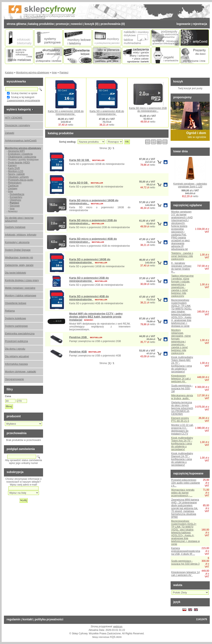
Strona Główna (16, 24)
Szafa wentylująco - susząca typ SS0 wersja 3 (185, 562)
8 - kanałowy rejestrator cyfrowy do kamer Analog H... (181, 267)
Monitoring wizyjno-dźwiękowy (33, 73)
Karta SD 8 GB (79, 183)
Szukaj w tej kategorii (23, 97)
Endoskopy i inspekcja (20, 154)
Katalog (9, 73)
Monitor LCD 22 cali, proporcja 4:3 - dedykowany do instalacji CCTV (182, 429)
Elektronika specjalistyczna (20, 334)
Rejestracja (200, 24)
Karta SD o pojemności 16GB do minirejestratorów (66, 113)
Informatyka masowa (16, 364)
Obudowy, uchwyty (18, 177)
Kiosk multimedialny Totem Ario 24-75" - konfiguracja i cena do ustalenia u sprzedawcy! (182, 444)
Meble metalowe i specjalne (20, 288)
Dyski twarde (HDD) (19, 163)
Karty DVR (14, 168)
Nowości (77, 24)
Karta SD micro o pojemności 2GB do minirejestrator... (148, 110)
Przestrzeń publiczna (16, 341)
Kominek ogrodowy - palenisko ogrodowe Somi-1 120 (190, 185)
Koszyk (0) (92, 24)
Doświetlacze (17, 194)
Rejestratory (15, 183)
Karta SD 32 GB (80, 160)
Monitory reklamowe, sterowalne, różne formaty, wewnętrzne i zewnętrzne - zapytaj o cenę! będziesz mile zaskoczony (181, 342)
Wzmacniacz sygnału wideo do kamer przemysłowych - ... (183, 493)
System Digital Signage (18, 250)
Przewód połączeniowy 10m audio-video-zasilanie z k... (186, 483)
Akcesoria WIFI (16, 151)
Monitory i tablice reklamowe (20, 296)
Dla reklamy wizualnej (17, 356)
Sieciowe (15, 206)
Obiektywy (15, 200)
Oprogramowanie (14, 379)
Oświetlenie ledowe (16, 303)
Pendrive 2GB (79, 337)
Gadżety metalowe (15, 227)
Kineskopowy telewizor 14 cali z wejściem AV (181, 379)
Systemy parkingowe (16, 326)
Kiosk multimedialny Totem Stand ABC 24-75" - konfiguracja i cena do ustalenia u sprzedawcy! (182, 364)
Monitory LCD (16, 171)
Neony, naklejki (16, 174)
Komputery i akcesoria (17, 242)
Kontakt (28, 619)
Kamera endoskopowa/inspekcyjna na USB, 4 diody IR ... (186, 551)
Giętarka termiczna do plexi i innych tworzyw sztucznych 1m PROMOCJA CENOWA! (182, 408)
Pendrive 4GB (78, 352)
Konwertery (16, 197)
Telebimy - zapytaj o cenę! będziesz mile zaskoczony (182, 256)
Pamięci (64, 73)
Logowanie (183, 24)
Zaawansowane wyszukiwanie (24, 101)
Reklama (10, 311)
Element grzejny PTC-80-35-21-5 (180, 420)
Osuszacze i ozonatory (17, 125)
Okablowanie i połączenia (22, 157)
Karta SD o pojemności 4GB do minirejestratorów (107, 113)
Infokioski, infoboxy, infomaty (21, 235)
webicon (118, 627)
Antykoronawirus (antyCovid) (21, 141)
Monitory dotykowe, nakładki (20, 372)
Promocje (62, 24)
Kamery (12, 165)
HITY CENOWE (14, 118)
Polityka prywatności (49, 619)
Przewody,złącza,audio (21, 180)
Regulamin (13, 619)
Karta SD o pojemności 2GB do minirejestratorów (89, 279)
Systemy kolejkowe (15, 318)
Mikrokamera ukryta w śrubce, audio (182, 397)
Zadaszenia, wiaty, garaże (19, 265)
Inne (54, 73)
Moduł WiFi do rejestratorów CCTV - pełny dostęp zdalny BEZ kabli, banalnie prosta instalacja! (96, 317)
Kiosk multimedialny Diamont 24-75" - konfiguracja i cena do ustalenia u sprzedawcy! (182, 459)
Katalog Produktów (41, 24)
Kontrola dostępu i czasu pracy (22, 280)
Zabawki (10, 133)
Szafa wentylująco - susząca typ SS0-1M (182, 388)
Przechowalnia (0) (113, 24)
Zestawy (13, 188)
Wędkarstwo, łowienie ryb (19, 258)
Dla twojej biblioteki (15, 273)
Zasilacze (13, 186)
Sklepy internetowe (101, 637)
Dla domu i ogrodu (15, 349)
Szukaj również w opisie (24, 93)
